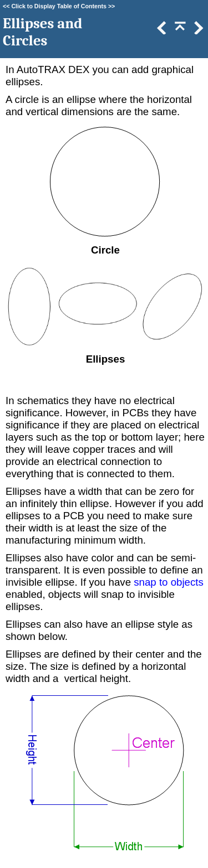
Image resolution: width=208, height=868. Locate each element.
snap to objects (169, 582)
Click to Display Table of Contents (59, 6)
